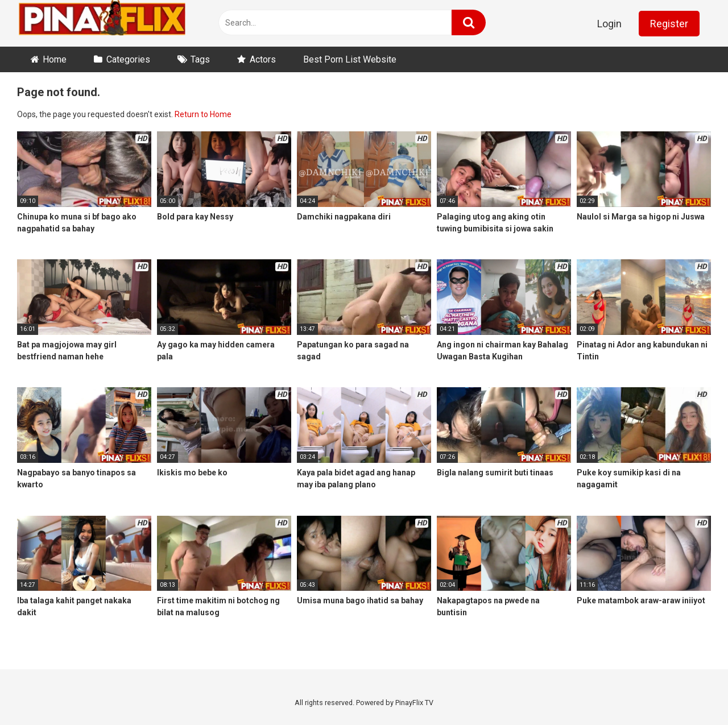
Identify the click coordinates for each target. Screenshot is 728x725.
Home (55, 59)
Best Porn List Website (350, 59)
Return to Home (203, 114)
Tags (200, 59)
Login (609, 24)
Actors (263, 59)
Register (669, 24)
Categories (128, 59)
